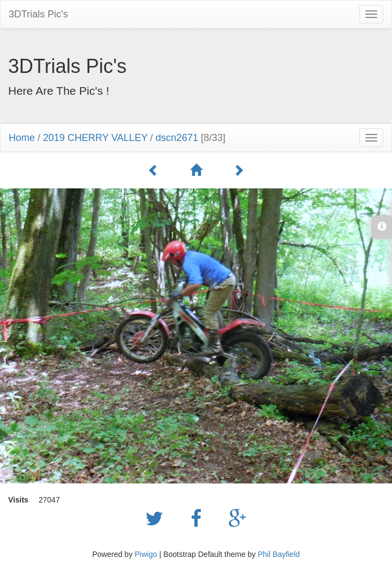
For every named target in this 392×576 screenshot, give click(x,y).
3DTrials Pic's (38, 14)
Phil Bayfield (278, 554)
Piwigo (146, 554)
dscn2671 (177, 138)
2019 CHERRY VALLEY (95, 138)
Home (22, 138)
